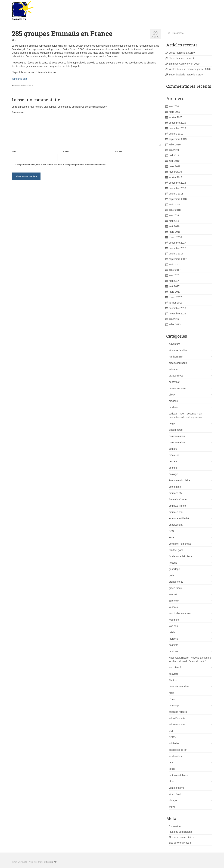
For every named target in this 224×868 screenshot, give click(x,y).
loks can (173, 626)
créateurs (174, 455)
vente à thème (177, 788)
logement (174, 620)
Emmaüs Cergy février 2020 (184, 64)
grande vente (176, 582)
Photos (30, 85)
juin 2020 (174, 106)
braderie (173, 401)
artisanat (174, 369)
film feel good (176, 550)
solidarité (174, 743)
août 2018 (174, 205)
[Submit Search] (169, 33)
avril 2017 (174, 286)
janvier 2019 (176, 177)
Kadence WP (51, 862)
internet (173, 594)
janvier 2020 (176, 117)
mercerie (174, 639)
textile (172, 769)
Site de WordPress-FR (181, 843)
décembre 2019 (177, 123)
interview (174, 601)
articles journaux (178, 363)
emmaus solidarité (179, 518)
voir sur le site (19, 79)
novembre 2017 (177, 248)
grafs (172, 575)
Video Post (175, 794)
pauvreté (174, 674)
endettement (176, 525)
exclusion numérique (180, 544)
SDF (171, 731)
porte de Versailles (179, 687)
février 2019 (175, 172)
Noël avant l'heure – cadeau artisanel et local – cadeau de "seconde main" (191, 659)
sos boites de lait (178, 750)
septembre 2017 (178, 259)
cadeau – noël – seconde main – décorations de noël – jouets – (187, 415)
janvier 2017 (176, 303)
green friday (175, 588)
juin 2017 (174, 275)
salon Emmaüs (177, 718)
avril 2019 (174, 161)
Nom (14, 152)
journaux (174, 607)
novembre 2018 (177, 188)
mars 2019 (175, 166)
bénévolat (174, 382)
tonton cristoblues (179, 775)
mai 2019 (174, 155)
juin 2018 (174, 215)
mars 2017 (175, 292)
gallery (24, 85)
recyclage (174, 706)
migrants (174, 645)
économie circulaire (180, 480)
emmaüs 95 (175, 493)
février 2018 (175, 237)
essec (172, 537)
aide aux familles (178, 350)
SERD (172, 737)
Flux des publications (180, 832)
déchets (173, 461)
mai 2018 (174, 221)
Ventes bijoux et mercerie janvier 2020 (190, 69)
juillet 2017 (175, 270)
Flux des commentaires (182, 837)
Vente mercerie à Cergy (182, 53)
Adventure (175, 344)
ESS (171, 531)
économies (175, 487)
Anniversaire (176, 357)
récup (172, 699)
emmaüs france (177, 506)
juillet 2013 (175, 324)
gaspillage (174, 569)
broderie (173, 407)
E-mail (66, 152)
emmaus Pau (176, 512)
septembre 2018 (178, 199)
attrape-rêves (176, 376)
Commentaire (18, 112)
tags (171, 762)
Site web (119, 152)
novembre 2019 (177, 128)
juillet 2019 (175, 145)
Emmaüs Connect (179, 499)
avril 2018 (174, 226)
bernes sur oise (177, 388)
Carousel (17, 85)
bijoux (172, 395)
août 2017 (174, 264)
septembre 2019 (178, 139)
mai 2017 (174, 281)
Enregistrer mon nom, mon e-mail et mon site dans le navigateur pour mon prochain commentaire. (61, 165)
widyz (172, 807)
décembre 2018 (177, 183)
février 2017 (175, 297)
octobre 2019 (176, 134)
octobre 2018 (176, 194)
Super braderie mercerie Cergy (186, 75)
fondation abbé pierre (181, 556)
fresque (173, 563)
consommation (177, 436)
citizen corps (176, 430)
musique (174, 651)
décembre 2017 (177, 243)
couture (173, 449)
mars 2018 (175, 232)
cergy (172, 423)
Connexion (175, 826)
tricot (172, 781)
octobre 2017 (176, 254)
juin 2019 (174, 150)
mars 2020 (175, 112)
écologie (173, 474)
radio (172, 693)
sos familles (175, 756)
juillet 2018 (175, 210)
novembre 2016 (177, 314)
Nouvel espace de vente (182, 58)
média (172, 632)
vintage (173, 800)
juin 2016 (174, 319)
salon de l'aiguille (178, 712)
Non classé (175, 668)
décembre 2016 (177, 308)
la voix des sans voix (180, 613)
